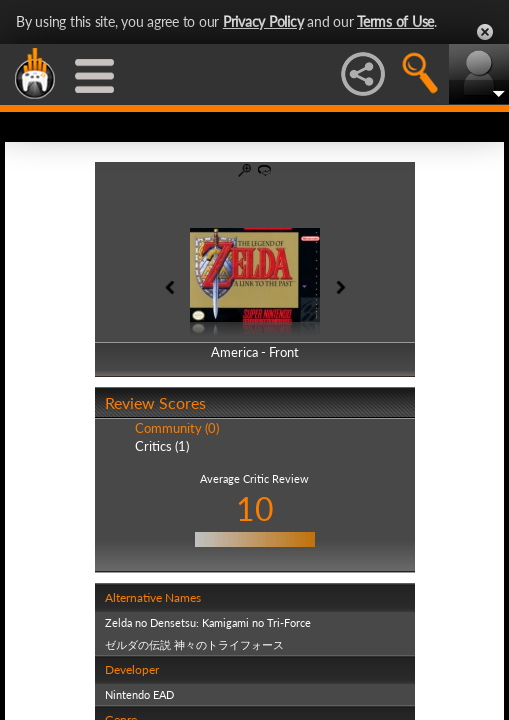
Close (485, 32)
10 (255, 508)
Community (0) (177, 428)
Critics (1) (162, 446)
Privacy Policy (263, 21)
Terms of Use (395, 21)
